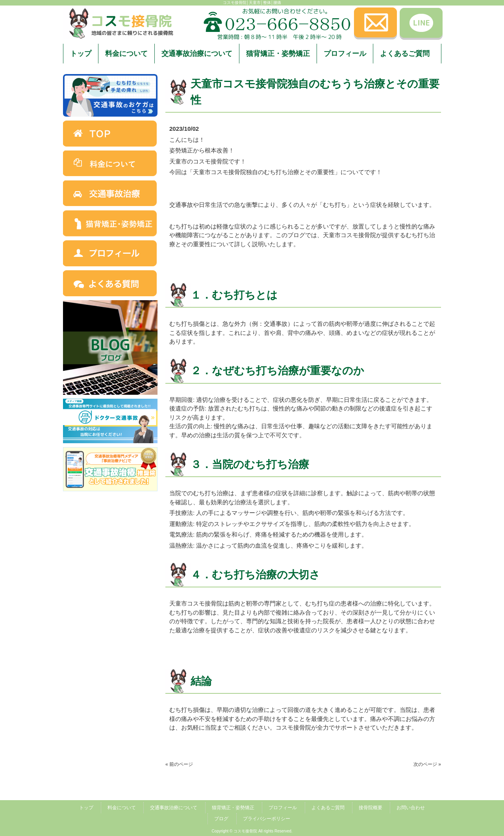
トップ (86, 808)
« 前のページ (179, 764)
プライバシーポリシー (267, 819)
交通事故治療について (174, 808)
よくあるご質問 (328, 808)
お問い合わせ (411, 808)
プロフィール (283, 808)
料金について (122, 808)
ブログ (221, 819)
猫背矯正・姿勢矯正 (233, 808)
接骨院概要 (371, 808)
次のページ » (427, 764)
